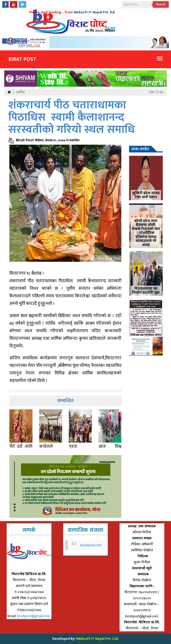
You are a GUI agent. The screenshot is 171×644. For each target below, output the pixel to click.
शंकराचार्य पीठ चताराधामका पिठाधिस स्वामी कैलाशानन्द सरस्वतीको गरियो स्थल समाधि (71, 117)
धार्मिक (21, 92)
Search (161, 4)
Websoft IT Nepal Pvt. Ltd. (97, 639)
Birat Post (22, 59)
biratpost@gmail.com (34, 616)
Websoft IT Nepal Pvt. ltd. (95, 12)
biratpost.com (91, 545)
